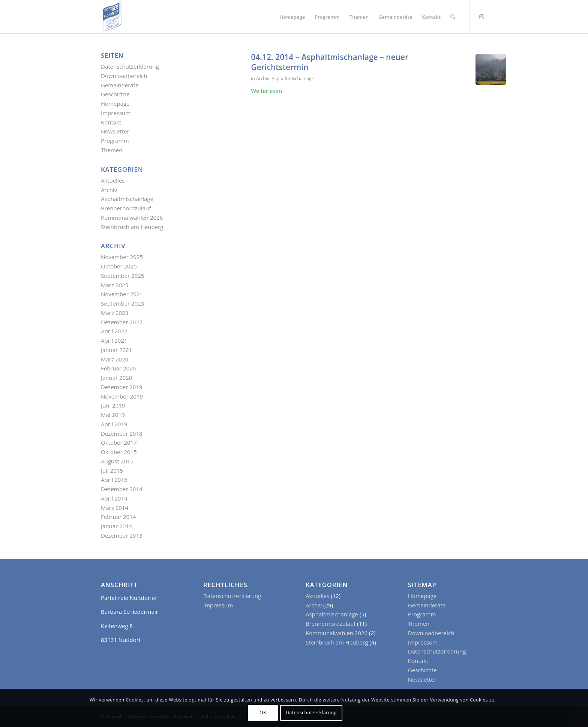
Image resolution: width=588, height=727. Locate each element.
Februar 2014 (118, 517)
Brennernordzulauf (126, 208)
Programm (115, 141)
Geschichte (115, 94)
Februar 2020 (118, 368)
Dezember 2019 (122, 387)
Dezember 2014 (122, 489)
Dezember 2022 (122, 322)
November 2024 (122, 294)
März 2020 (115, 359)
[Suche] (453, 17)
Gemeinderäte (120, 85)
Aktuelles (113, 180)
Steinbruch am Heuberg (132, 227)
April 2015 (114, 480)
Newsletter (115, 131)
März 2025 (115, 285)
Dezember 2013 (122, 535)
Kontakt (111, 122)
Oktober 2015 (119, 452)
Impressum (116, 113)
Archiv (263, 79)
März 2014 (115, 508)
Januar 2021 (116, 350)
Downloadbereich (124, 76)
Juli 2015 (112, 471)
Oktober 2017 (119, 442)
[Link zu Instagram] (481, 16)
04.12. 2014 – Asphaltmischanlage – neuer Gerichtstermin (330, 62)
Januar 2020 (116, 378)
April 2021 (114, 340)
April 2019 (114, 424)
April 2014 (114, 498)
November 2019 (122, 396)
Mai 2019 (113, 415)
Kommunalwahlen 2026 (132, 217)
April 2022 (114, 331)
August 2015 (117, 461)
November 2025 (122, 257)
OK (263, 713)
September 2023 (122, 303)
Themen (112, 150)
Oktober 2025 (119, 266)
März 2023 (115, 313)
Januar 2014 (116, 526)
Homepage (115, 103)
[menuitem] (292, 17)
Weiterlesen (266, 91)
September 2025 (122, 276)
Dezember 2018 (122, 433)
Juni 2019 (113, 405)
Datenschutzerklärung (130, 66)
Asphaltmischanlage (293, 79)
